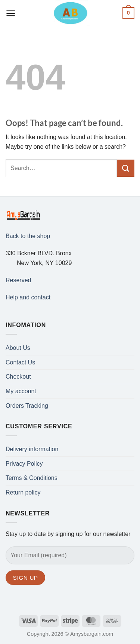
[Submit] (126, 168)
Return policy (23, 492)
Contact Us (20, 362)
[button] (11, 13)
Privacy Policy (24, 464)
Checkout (18, 377)
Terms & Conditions (32, 478)
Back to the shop (28, 236)
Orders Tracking (27, 406)
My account (21, 391)
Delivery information (32, 449)
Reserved (18, 280)
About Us (18, 348)
